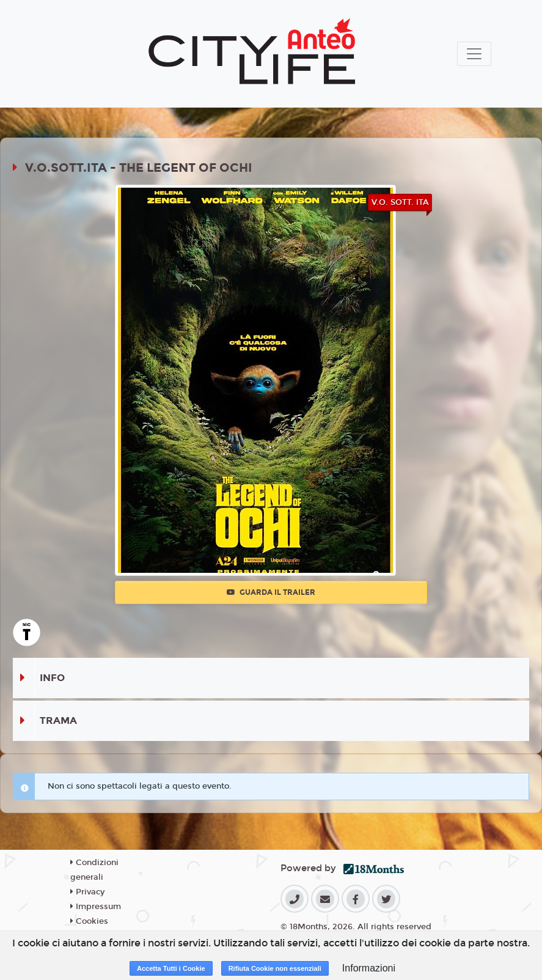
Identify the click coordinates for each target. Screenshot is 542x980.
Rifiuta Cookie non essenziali (275, 968)
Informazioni (369, 968)
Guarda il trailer (271, 592)
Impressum (96, 907)
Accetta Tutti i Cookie (171, 968)
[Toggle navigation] (474, 54)
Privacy (87, 892)
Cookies (89, 921)
